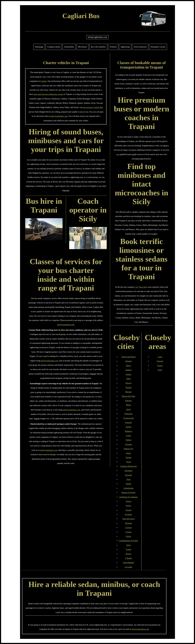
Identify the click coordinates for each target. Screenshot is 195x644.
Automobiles (69, 47)
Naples (129, 484)
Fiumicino (128, 414)
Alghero (128, 370)
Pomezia (129, 422)
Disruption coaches (158, 47)
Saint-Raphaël (129, 562)
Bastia (129, 405)
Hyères (128, 554)
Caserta (128, 532)
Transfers (113, 47)
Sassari (128, 374)
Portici (128, 506)
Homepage (39, 47)
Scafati (129, 549)
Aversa (129, 501)
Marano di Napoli (128, 492)
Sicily (160, 370)
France (160, 366)
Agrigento (128, 471)
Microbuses (82, 47)
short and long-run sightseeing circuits (48, 94)
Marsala (128, 392)
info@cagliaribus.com (97, 37)
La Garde (129, 567)
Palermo (129, 401)
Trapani (128, 387)
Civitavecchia (128, 418)
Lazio (160, 357)
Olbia (129, 379)
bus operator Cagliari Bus (93, 107)
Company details (54, 47)
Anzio (128, 409)
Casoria (129, 510)
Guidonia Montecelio (128, 466)
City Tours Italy (141, 287)
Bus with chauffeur (98, 47)
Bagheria (129, 431)
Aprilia (128, 427)
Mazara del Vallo (129, 396)
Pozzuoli (128, 475)
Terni (128, 479)
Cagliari (43, 81)
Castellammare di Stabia (128, 541)
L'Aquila (128, 558)
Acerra (128, 536)
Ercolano (129, 514)
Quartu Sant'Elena (128, 357)
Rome (128, 453)
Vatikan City (128, 449)
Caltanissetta (129, 488)
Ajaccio (128, 383)
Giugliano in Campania (128, 497)
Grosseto (128, 444)
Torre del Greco (128, 519)
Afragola (128, 523)
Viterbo (128, 457)
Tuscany (160, 361)
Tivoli (128, 462)
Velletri (128, 440)
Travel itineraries (140, 47)
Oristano (129, 361)
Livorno (128, 527)
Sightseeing (125, 47)
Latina (128, 436)
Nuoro (128, 366)
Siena (129, 545)
